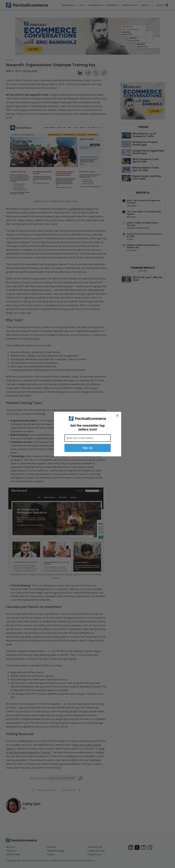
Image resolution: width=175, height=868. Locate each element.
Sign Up (88, 448)
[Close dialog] (117, 416)
